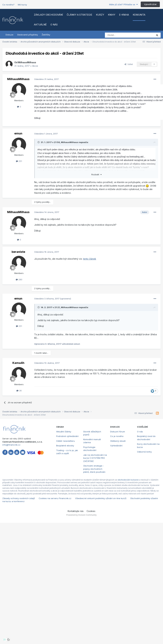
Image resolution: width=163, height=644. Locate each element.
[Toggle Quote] (39, 142)
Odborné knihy (144, 452)
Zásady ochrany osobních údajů (19, 498)
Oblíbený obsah (118, 441)
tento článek (90, 259)
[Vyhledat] (121, 35)
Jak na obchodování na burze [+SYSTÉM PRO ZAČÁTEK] (95, 458)
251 (19, 161)
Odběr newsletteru (66, 441)
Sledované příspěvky (28, 35)
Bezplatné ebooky (65, 446)
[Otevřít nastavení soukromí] (5, 640)
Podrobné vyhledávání (67, 436)
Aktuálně (40, 25)
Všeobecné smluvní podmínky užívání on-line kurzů (101, 498)
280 (19, 279)
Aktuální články (64, 432)
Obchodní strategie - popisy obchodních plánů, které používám (94, 469)
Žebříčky (46, 35)
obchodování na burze (128, 480)
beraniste (18, 252)
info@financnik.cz (11, 445)
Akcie (35, 66)
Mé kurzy (22, 5)
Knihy (112, 15)
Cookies (91, 511)
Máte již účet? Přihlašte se (123, 4)
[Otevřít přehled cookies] (8, 640)
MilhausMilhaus (27, 62)
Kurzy (100, 15)
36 (19, 391)
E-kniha (124, 15)
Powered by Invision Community (81, 515)
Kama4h (18, 363)
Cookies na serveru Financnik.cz (55, 498)
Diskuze (9, 35)
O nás (54, 25)
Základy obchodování (48, 15)
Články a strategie (79, 15)
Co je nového (117, 436)
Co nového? (8, 5)
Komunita (139, 15)
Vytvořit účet (150, 4)
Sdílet (129, 64)
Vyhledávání (116, 446)
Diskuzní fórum (118, 432)
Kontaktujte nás (76, 511)
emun (18, 133)
